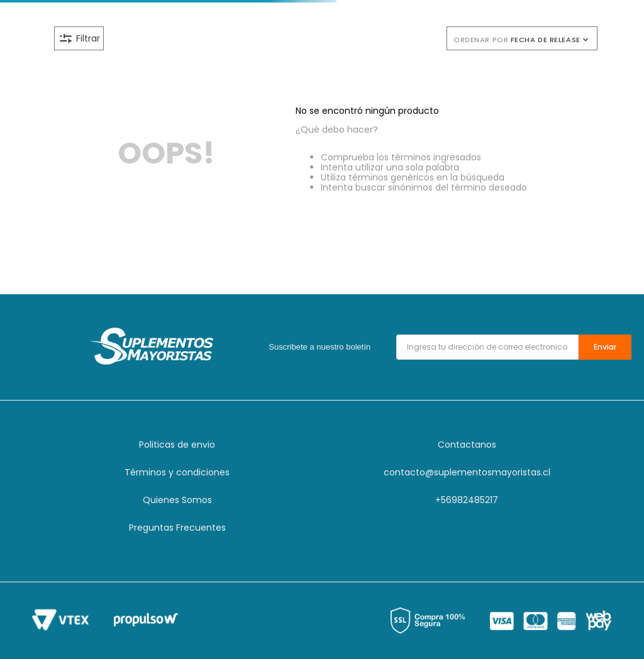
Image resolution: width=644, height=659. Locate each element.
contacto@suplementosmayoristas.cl (467, 472)
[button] (239, 38)
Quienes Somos (177, 500)
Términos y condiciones (177, 472)
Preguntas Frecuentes (177, 528)
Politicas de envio (177, 445)
